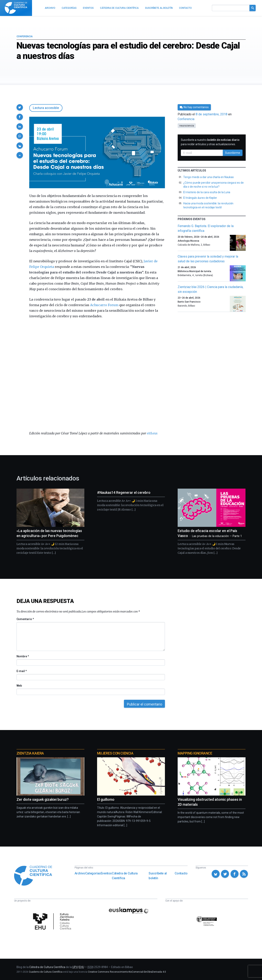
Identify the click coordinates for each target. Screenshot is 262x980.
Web (19, 686)
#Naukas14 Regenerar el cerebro (124, 492)
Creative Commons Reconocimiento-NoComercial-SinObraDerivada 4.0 (127, 972)
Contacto (181, 873)
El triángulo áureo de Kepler (200, 198)
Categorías (93, 873)
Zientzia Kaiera (30, 753)
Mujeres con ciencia (115, 753)
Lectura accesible (46, 108)
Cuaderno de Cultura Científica (46, 972)
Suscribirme (233, 153)
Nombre (23, 656)
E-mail (22, 671)
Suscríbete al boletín (158, 876)
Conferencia (25, 36)
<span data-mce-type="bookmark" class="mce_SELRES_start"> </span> (97, 375)
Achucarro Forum (104, 305)
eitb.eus (152, 433)
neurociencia (187, 126)
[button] (20, 107)
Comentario (25, 619)
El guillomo (106, 799)
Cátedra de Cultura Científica (125, 876)
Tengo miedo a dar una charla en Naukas (208, 177)
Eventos (106, 873)
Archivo (80, 873)
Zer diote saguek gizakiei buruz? (43, 799)
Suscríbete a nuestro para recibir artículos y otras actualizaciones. (210, 142)
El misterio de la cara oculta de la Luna (207, 192)
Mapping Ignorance (195, 753)
